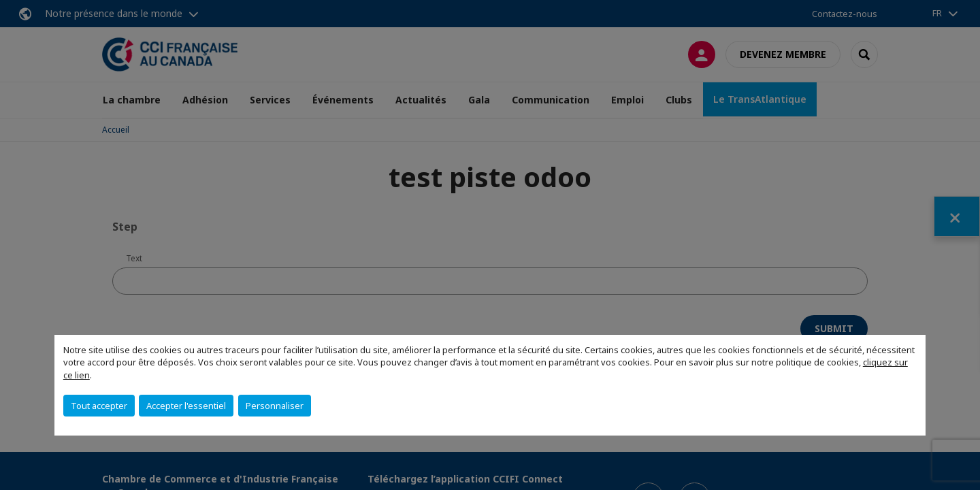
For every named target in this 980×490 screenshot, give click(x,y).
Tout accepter (99, 406)
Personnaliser (275, 406)
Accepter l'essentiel (186, 406)
